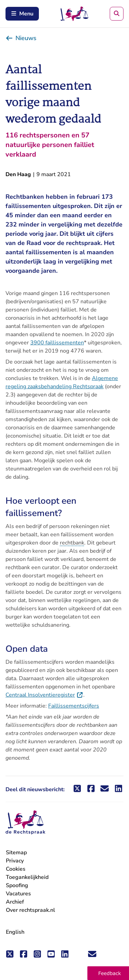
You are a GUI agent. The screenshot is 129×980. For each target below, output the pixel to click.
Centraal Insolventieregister (44, 695)
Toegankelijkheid (27, 877)
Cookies (16, 869)
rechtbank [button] (72, 543)
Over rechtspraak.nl (30, 910)
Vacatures (18, 894)
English (15, 932)
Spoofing (17, 885)
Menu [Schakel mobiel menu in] (22, 14)
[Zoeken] (117, 14)
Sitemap (16, 853)
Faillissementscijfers (74, 706)
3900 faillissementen (57, 343)
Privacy (15, 861)
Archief (15, 902)
